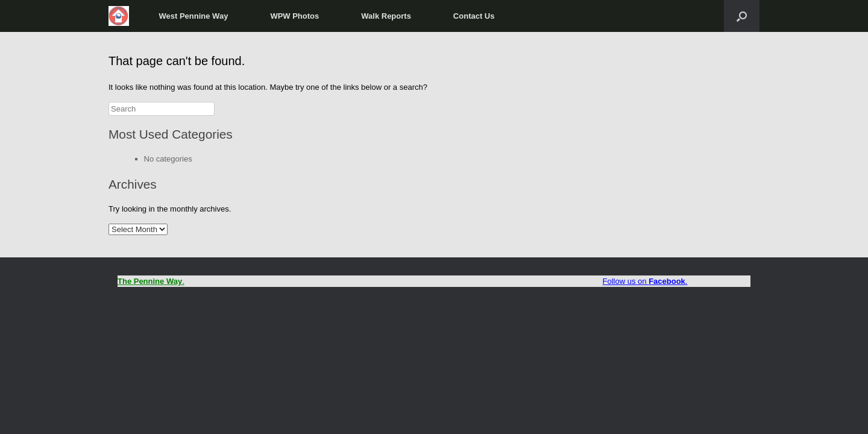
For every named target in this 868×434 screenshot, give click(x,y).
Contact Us (474, 16)
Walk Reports (386, 16)
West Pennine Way (194, 16)
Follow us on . (645, 281)
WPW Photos (294, 16)
